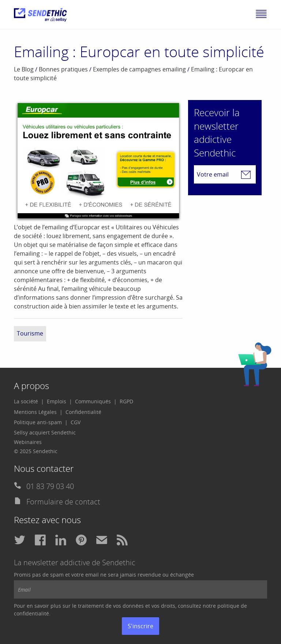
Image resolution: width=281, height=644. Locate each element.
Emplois (57, 401)
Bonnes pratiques (63, 69)
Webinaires (28, 442)
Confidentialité (83, 412)
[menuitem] (29, 401)
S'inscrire (140, 626)
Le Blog (24, 69)
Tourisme (30, 333)
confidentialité (31, 613)
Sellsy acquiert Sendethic (45, 432)
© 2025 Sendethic (36, 451)
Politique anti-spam (38, 422)
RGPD (126, 401)
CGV (76, 422)
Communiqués (93, 401)
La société (26, 401)
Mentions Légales (35, 412)
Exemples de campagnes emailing (139, 69)
